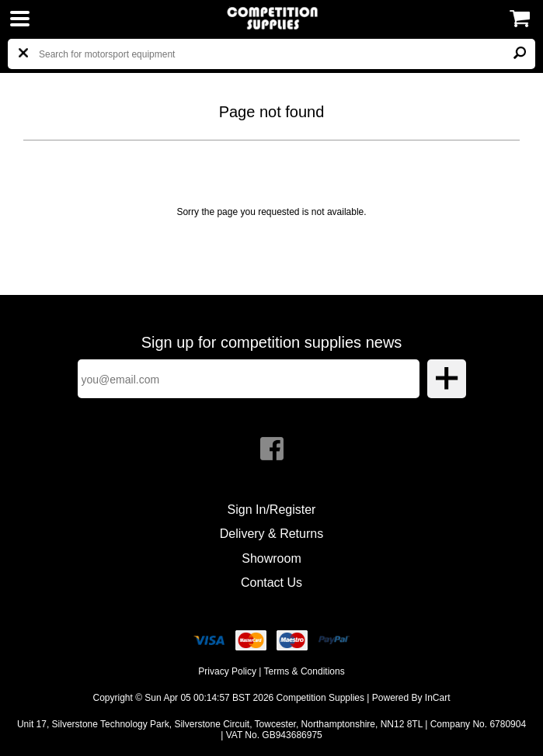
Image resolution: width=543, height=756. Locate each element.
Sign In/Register (272, 510)
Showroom (271, 558)
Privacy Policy (227, 671)
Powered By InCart (411, 698)
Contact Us (271, 583)
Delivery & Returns (271, 534)
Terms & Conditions (305, 671)
